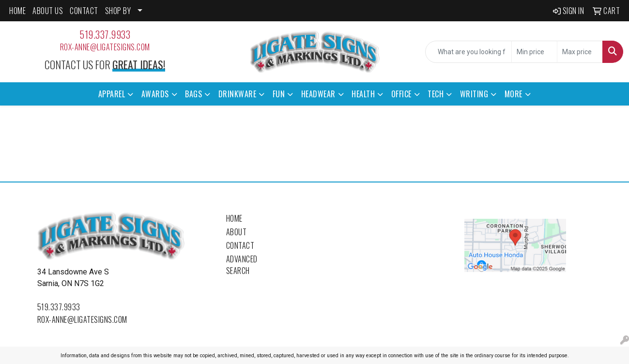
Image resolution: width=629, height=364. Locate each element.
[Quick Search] (468, 52)
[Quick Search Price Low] (534, 52)
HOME (17, 11)
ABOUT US (48, 11)
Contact (240, 245)
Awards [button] (155, 94)
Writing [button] (474, 94)
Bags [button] (193, 94)
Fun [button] (279, 94)
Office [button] (401, 94)
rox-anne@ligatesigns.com (105, 47)
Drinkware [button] (238, 94)
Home (234, 218)
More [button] (514, 94)
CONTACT (84, 11)
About (237, 232)
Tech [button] (436, 94)
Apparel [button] (112, 94)
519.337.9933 (105, 34)
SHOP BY (118, 11)
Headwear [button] (318, 94)
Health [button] (363, 94)
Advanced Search (242, 265)
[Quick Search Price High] (580, 52)
